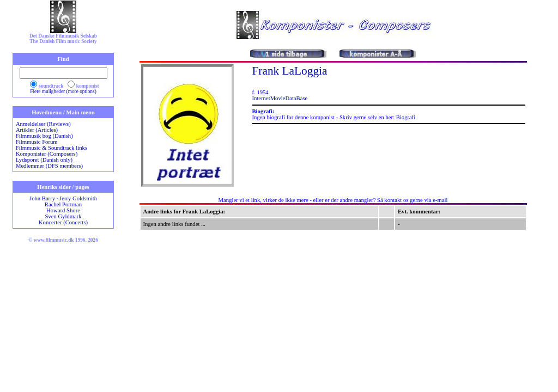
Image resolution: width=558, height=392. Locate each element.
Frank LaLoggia (290, 71)
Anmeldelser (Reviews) (43, 124)
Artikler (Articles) (37, 130)
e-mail (440, 200)
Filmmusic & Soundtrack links (51, 148)
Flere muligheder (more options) (63, 91)
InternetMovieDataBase (280, 98)
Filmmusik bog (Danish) (44, 136)
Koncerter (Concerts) (63, 222)
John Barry (42, 198)
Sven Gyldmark (63, 216)
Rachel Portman (63, 204)
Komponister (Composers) (47, 154)
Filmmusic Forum (37, 142)
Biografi (406, 117)
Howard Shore (63, 210)
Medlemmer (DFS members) (49, 166)
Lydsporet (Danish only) (44, 160)
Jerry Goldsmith (78, 198)
